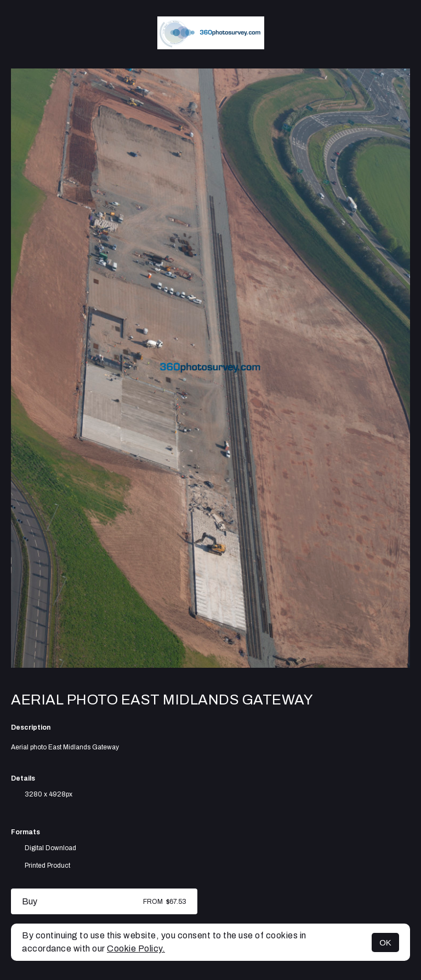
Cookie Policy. (136, 949)
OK (385, 942)
